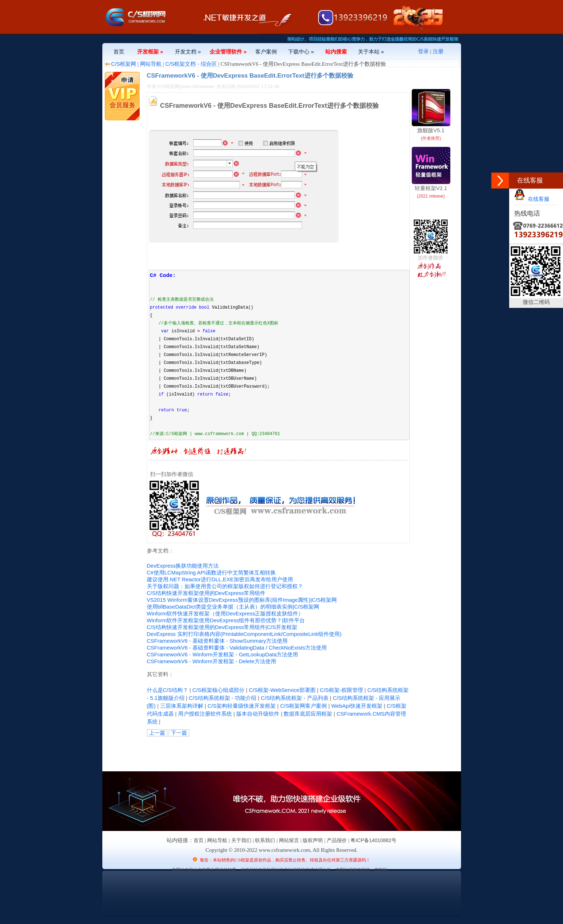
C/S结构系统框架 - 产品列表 (294, 698)
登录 (423, 51)
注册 (438, 51)
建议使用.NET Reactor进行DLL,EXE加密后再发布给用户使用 (220, 579)
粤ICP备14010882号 (373, 840)
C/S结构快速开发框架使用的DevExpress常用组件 (206, 593)
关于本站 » (371, 52)
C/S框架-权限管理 (341, 690)
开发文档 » (188, 52)
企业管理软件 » (228, 52)
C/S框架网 (124, 64)
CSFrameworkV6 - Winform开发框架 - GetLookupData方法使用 (223, 654)
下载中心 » (301, 52)
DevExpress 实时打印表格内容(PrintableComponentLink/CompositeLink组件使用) (244, 634)
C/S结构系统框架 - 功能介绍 (223, 698)
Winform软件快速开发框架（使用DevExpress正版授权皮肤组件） (225, 613)
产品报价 (337, 840)
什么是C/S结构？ (167, 690)
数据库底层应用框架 (308, 714)
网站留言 (289, 840)
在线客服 (532, 199)
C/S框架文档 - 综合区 (191, 64)
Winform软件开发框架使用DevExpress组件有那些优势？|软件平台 (226, 620)
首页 (119, 52)
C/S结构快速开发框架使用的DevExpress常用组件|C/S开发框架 (222, 627)
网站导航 (151, 64)
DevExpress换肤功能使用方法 (183, 566)
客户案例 (266, 52)
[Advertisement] (231, 753)
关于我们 (241, 840)
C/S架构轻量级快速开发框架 (242, 706)
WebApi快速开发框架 (357, 706)
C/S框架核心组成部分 (218, 690)
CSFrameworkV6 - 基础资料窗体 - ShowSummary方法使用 (217, 641)
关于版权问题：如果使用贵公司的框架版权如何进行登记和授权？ (225, 586)
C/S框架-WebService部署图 (282, 690)
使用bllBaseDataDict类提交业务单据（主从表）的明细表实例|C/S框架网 (233, 607)
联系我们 (265, 840)
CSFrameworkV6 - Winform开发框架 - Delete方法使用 (211, 661)
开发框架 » (150, 52)
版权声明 (313, 840)
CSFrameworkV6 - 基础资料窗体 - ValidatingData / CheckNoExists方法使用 (237, 648)
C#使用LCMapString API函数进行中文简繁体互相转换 (211, 572)
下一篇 (179, 733)
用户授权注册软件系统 (205, 714)
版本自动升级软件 (258, 714)
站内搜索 (336, 52)
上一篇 (157, 733)
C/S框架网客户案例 (303, 706)
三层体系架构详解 (182, 706)
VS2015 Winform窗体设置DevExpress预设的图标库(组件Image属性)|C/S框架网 (242, 600)
